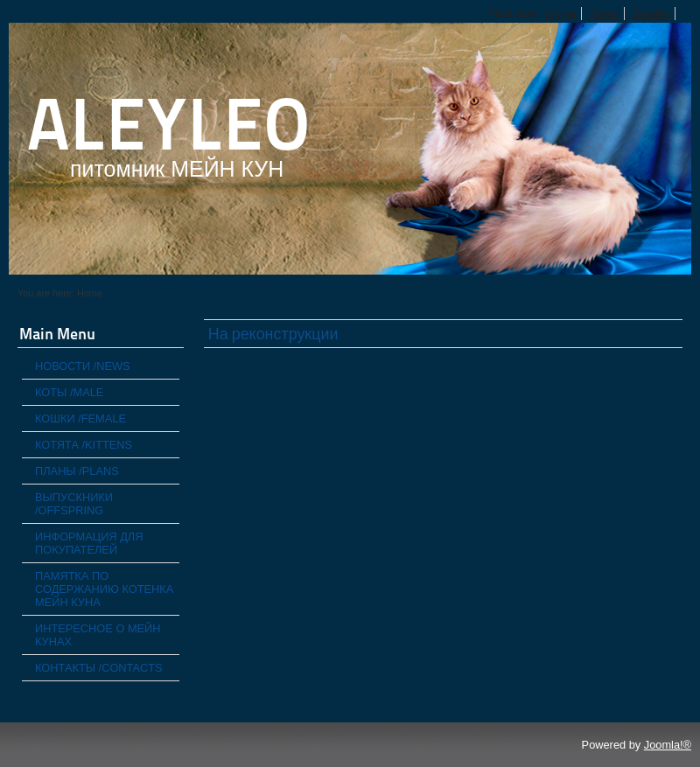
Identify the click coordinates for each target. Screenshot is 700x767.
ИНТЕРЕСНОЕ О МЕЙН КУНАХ (98, 635)
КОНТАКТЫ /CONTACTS (99, 668)
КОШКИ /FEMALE (80, 418)
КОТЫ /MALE (69, 392)
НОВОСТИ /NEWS (83, 366)
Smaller (651, 14)
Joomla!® (668, 745)
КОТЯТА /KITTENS (84, 445)
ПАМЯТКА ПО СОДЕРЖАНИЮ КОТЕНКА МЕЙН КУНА (104, 589)
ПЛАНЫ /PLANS (77, 471)
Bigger (560, 14)
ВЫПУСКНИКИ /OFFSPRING (74, 504)
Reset (604, 14)
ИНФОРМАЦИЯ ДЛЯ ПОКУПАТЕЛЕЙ (89, 543)
